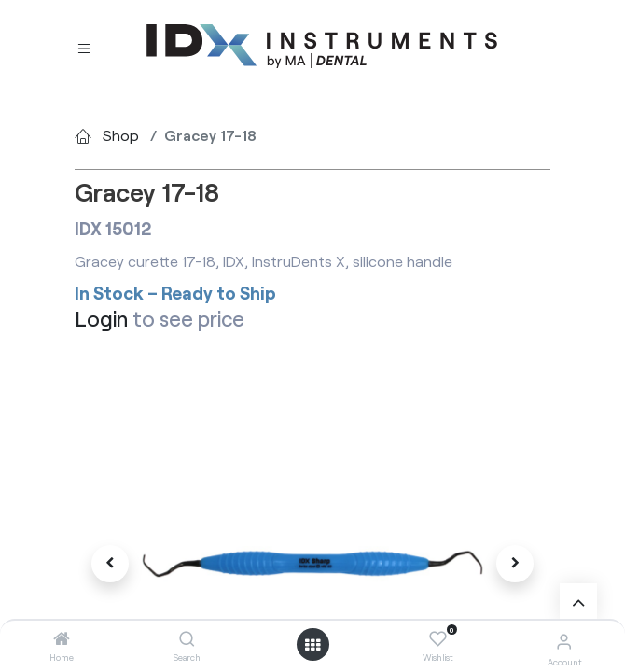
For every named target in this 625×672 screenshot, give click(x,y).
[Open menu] (312, 645)
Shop (121, 135)
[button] (111, 564)
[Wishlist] (438, 639)
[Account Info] (564, 641)
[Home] (62, 639)
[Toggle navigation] (84, 47)
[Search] (187, 639)
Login (101, 319)
